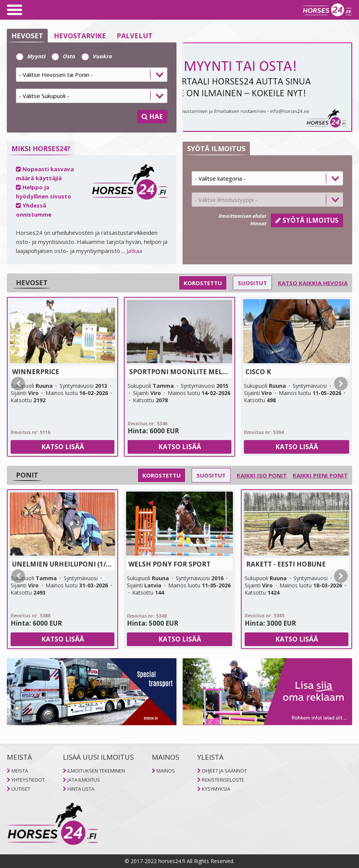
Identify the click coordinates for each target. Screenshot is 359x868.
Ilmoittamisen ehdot (242, 216)
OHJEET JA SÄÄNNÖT (224, 771)
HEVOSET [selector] (27, 36)
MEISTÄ (20, 771)
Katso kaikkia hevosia (313, 283)
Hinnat (258, 223)
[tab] (92, 77)
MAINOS (166, 771)
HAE (152, 116)
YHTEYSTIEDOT (28, 780)
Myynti (31, 56)
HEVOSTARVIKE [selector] (80, 36)
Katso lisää (63, 447)
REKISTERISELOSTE (223, 780)
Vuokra (97, 56)
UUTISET (21, 789)
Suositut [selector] (252, 283)
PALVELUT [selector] (135, 36)
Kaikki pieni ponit (320, 475)
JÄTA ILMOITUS (84, 780)
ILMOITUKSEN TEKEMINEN (96, 771)
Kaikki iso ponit (262, 475)
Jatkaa (134, 251)
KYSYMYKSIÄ (216, 789)
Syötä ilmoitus (307, 220)
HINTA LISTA (81, 789)
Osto (63, 56)
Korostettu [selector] (203, 283)
